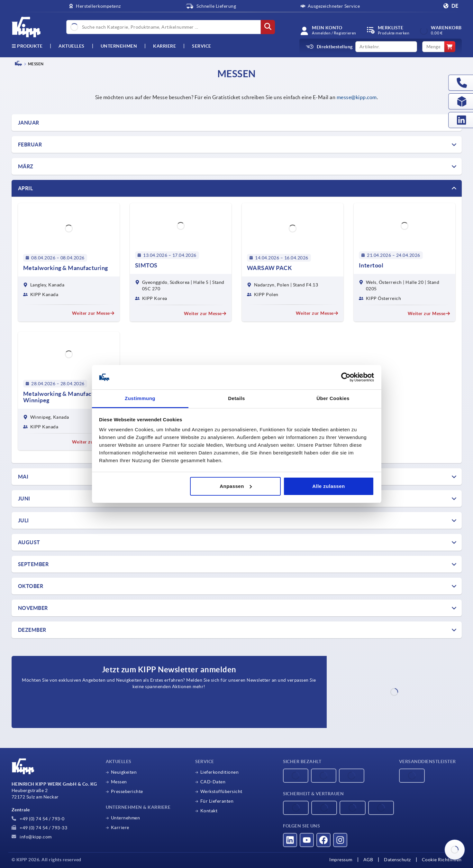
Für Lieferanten (217, 801)
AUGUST (29, 542)
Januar (29, 123)
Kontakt (209, 811)
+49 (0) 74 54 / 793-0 (38, 819)
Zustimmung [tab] (140, 398)
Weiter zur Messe (93, 313)
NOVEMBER (33, 608)
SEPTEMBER (33, 564)
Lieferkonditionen (220, 772)
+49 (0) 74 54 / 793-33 (40, 828)
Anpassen (236, 486)
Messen (119, 782)
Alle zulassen (329, 486)
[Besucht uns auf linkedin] (290, 840)
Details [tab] (236, 398)
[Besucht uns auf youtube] (307, 840)
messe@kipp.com (357, 97)
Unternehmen (119, 46)
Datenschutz (397, 860)
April (26, 188)
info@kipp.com (32, 837)
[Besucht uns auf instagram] (340, 840)
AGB (368, 860)
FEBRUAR (30, 145)
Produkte (27, 46)
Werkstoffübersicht (221, 791)
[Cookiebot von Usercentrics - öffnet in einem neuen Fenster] (346, 377)
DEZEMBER (32, 630)
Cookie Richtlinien (442, 860)
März (26, 166)
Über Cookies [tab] (333, 398)
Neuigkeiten (124, 772)
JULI (23, 520)
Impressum (341, 860)
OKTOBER (31, 586)
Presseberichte (127, 791)
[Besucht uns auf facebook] (323, 840)
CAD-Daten (213, 782)
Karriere (164, 46)
